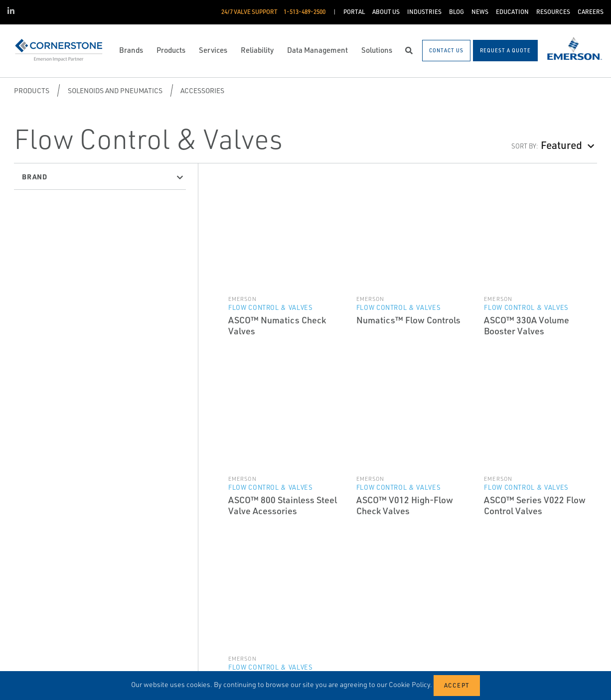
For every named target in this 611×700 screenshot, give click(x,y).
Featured (561, 145)
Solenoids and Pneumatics (115, 90)
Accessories (202, 90)
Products (32, 90)
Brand (35, 176)
